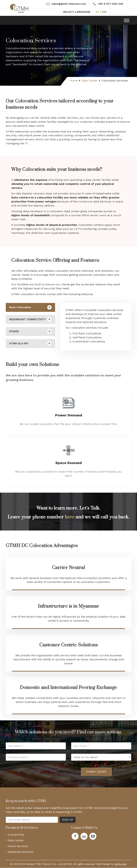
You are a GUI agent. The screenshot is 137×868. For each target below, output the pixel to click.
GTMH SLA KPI (30, 344)
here (70, 517)
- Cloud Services (17, 846)
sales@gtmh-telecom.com (68, 4)
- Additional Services (19, 852)
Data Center (90, 81)
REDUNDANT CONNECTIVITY (30, 320)
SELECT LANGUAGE (76, 12)
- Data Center (15, 841)
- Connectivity (15, 835)
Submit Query (96, 772)
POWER (30, 332)
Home (74, 81)
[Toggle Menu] (127, 21)
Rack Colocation (30, 308)
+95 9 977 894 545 (112, 4)
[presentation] (52, 772)
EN (97, 12)
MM (104, 12)
